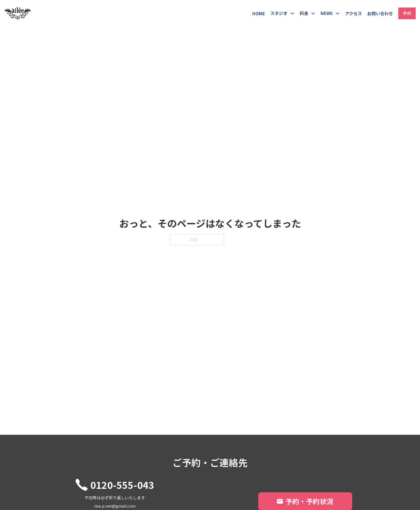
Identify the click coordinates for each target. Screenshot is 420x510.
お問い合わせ (380, 13)
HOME (259, 13)
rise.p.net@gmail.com (115, 506)
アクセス (353, 13)
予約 (407, 13)
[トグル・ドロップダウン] (292, 13)
